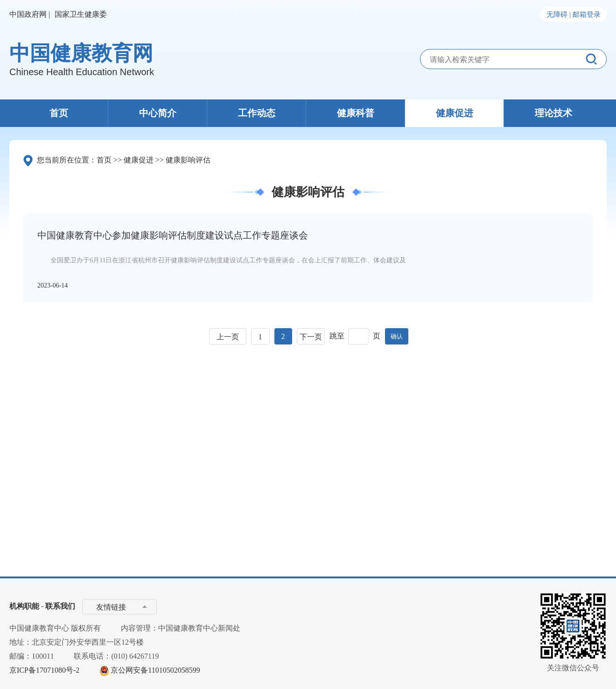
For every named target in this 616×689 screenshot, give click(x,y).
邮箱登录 (587, 14)
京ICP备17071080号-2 (44, 670)
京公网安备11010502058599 (155, 670)
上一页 (228, 337)
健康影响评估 (188, 160)
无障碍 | (559, 14)
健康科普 (356, 113)
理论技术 (553, 113)
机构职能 (24, 606)
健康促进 (455, 113)
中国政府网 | (30, 14)
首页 (59, 113)
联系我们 (60, 606)
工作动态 (257, 113)
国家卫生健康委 (81, 14)
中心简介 (158, 113)
